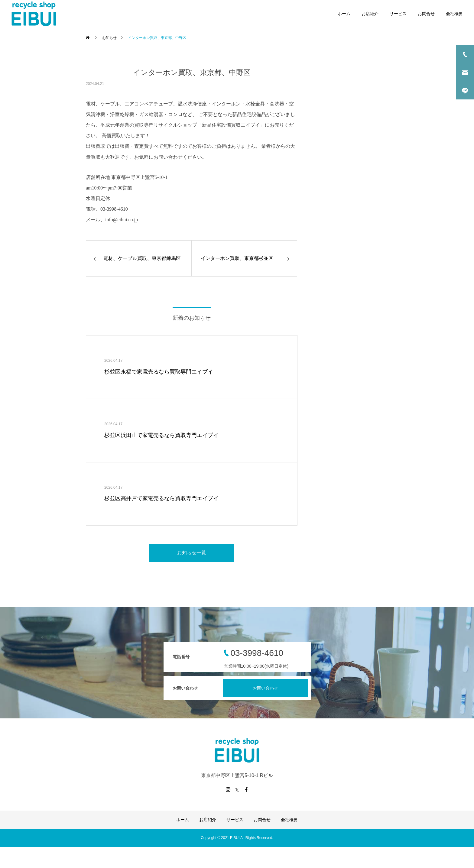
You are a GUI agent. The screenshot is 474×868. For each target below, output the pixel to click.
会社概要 (454, 14)
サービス (398, 14)
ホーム (344, 14)
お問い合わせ (265, 688)
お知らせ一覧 (192, 553)
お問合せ (426, 14)
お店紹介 (370, 14)
